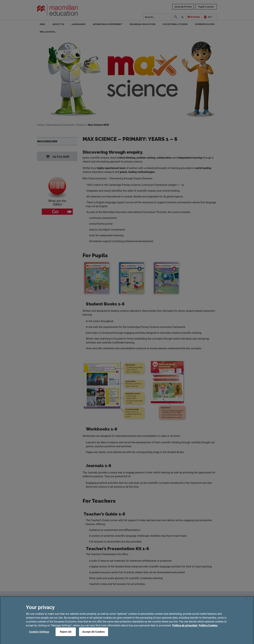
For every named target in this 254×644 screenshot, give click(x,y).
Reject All (66, 635)
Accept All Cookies (94, 635)
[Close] (246, 602)
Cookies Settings (39, 635)
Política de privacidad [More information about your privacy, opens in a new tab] (185, 629)
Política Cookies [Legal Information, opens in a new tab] (208, 629)
